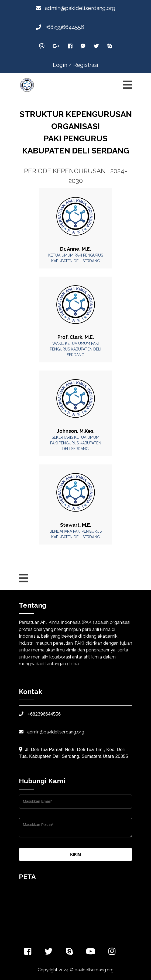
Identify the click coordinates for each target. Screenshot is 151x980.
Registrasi (86, 65)
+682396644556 (60, 27)
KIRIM (75, 854)
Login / (62, 65)
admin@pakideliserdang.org (76, 8)
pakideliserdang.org (94, 970)
